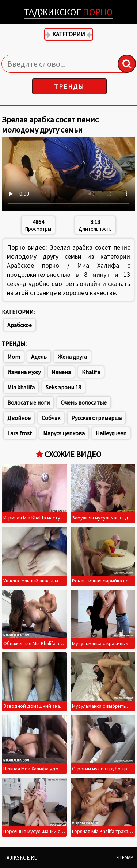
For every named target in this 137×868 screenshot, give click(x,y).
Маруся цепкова (64, 433)
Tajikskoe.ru (21, 858)
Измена (61, 372)
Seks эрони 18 (63, 387)
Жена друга (72, 357)
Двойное (19, 418)
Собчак (51, 418)
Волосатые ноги (28, 402)
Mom (14, 357)
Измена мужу (24, 372)
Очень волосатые (84, 402)
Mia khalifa (21, 387)
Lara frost (20, 433)
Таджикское (68, 12)
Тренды (69, 87)
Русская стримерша (96, 418)
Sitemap (125, 858)
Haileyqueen (111, 433)
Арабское (20, 325)
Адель (39, 357)
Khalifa (91, 372)
